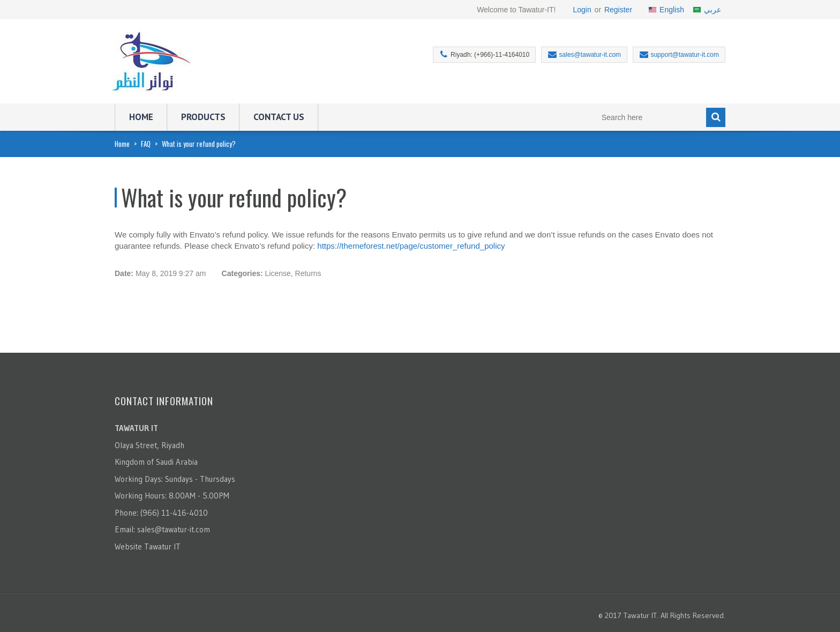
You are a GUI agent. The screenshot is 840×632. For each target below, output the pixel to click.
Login (582, 10)
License (278, 273)
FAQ (146, 144)
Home (141, 117)
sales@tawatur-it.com (590, 55)
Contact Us (279, 117)
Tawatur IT (162, 547)
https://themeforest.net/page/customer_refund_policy (411, 246)
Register (618, 10)
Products (203, 117)
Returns (308, 273)
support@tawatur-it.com (685, 55)
